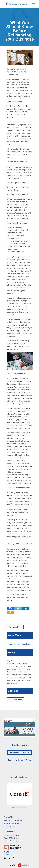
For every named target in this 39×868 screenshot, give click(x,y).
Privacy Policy (9, 855)
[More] (10, 612)
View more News (15, 627)
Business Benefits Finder (19, 752)
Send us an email (15, 700)
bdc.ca (13, 595)
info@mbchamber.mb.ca (18, 841)
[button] (20, 728)
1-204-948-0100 (16, 835)
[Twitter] (18, 608)
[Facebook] (10, 608)
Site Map (7, 852)
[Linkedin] (26, 608)
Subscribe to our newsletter (19, 644)
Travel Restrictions (19, 745)
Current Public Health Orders (19, 760)
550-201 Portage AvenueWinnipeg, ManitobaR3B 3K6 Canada (13, 823)
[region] (20, 728)
